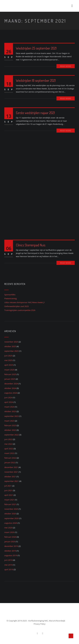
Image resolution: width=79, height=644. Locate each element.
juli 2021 (8, 486)
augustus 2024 (11, 393)
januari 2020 (10, 542)
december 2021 (11, 467)
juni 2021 (8, 490)
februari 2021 (10, 504)
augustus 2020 (11, 523)
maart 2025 (9, 370)
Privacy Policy (39, 624)
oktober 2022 (10, 430)
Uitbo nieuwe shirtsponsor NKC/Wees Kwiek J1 (25, 302)
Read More (66, 66)
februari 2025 (10, 374)
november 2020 (11, 509)
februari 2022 (10, 458)
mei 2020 (8, 528)
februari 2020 (10, 537)
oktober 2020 (10, 514)
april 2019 (9, 569)
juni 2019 (8, 560)
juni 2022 (8, 439)
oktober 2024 (10, 388)
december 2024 (11, 384)
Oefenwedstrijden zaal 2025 (17, 306)
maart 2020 (9, 532)
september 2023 (11, 416)
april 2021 (9, 495)
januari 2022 (10, 462)
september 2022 (11, 435)
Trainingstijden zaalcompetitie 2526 (20, 310)
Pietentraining (10, 298)
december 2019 (11, 546)
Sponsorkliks (10, 295)
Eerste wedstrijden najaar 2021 (35, 113)
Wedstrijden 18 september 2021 (36, 80)
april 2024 (9, 402)
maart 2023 (9, 421)
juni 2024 (8, 397)
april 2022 (9, 449)
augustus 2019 (11, 555)
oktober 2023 (10, 411)
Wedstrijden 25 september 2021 (36, 48)
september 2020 (11, 518)
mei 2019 (8, 565)
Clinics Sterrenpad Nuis (31, 245)
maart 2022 (9, 453)
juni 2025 (8, 356)
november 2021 (11, 472)
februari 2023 (10, 425)
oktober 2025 (10, 346)
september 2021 (11, 481)
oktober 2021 (10, 477)
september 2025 (11, 351)
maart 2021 (9, 500)
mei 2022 (8, 444)
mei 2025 (8, 360)
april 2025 (9, 365)
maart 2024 (9, 407)
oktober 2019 (10, 551)
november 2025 (11, 342)
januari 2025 (10, 379)
